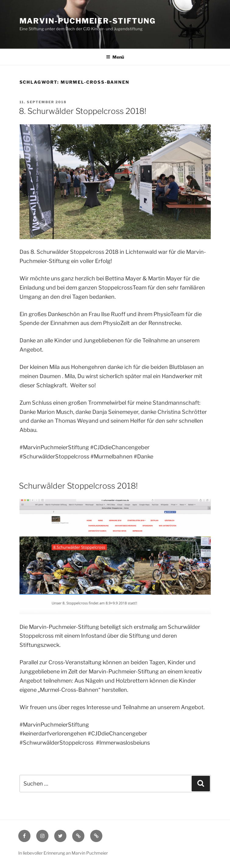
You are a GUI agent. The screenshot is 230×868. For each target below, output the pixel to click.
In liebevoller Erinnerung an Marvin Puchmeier (63, 853)
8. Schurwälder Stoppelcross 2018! (83, 111)
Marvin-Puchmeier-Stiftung (88, 21)
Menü (115, 57)
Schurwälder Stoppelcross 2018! (78, 486)
